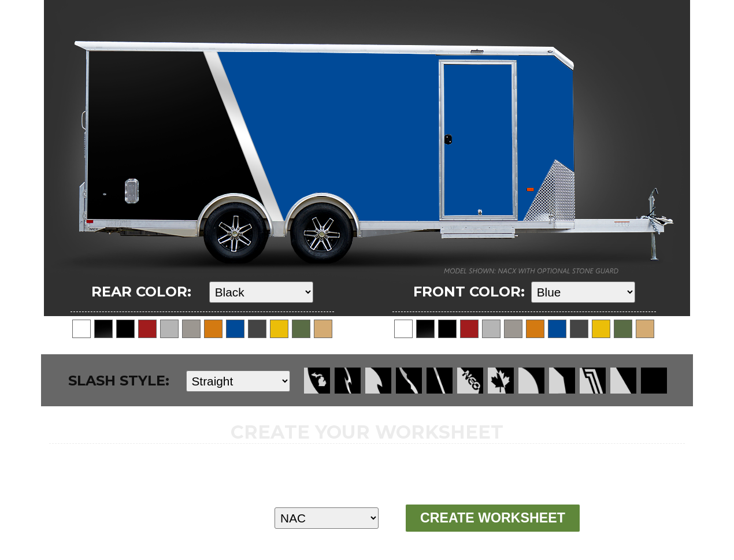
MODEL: (186, 518)
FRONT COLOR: (469, 292)
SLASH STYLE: (119, 381)
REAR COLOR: (141, 292)
